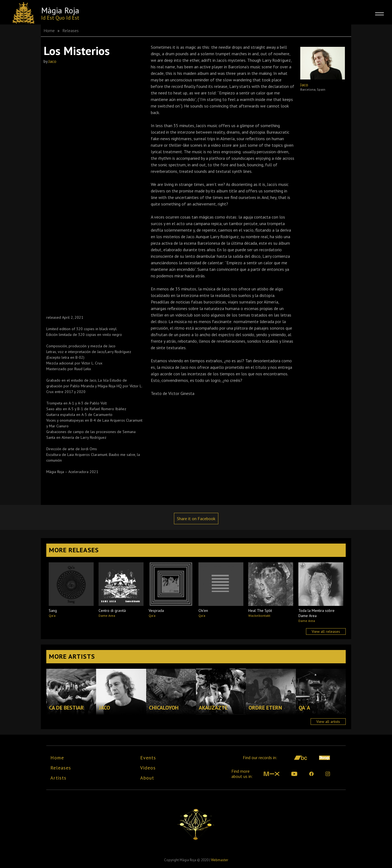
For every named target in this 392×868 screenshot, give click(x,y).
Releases (71, 30)
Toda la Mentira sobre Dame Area (316, 613)
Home (49, 30)
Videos (148, 768)
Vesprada (156, 611)
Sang (53, 611)
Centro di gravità (112, 611)
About (147, 778)
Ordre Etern (265, 708)
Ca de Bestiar (66, 708)
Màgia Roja (60, 10)
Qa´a (304, 708)
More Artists (72, 656)
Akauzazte (213, 708)
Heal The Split (260, 611)
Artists (58, 778)
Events (148, 758)
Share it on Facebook (196, 519)
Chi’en (203, 611)
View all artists (328, 722)
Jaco (52, 61)
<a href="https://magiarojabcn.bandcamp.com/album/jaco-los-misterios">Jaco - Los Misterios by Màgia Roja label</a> (91, 186)
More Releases (74, 550)
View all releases (326, 631)
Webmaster (220, 860)
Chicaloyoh (164, 708)
